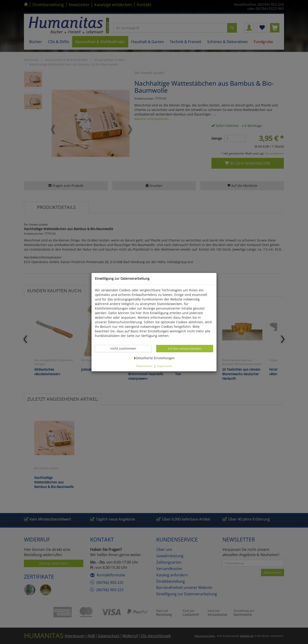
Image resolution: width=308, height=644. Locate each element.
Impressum (165, 366)
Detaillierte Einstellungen (154, 358)
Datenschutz (144, 366)
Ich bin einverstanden (185, 348)
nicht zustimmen (126, 348)
